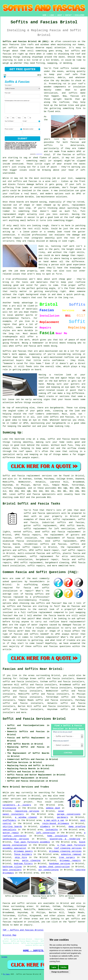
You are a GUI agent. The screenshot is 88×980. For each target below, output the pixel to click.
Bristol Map (9, 935)
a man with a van (54, 820)
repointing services (27, 811)
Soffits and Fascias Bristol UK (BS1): (26, 42)
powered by (36, 154)
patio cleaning (31, 861)
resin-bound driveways (56, 823)
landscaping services (16, 839)
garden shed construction (54, 867)
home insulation (57, 836)
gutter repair (11, 833)
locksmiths (52, 830)
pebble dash (53, 808)
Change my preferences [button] (60, 972)
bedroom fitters (23, 864)
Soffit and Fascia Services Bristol (34, 719)
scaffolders (9, 820)
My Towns (6, 974)
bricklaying (9, 808)
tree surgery (67, 857)
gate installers (12, 870)
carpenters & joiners (17, 805)
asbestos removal (71, 854)
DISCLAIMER (79, 15)
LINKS (52, 15)
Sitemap (4, 957)
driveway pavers (23, 851)
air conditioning (48, 870)
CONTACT (68, 15)
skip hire (21, 857)
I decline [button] (63, 967)
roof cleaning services (68, 848)
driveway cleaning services (65, 851)
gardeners (63, 817)
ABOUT (60, 15)
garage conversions (69, 814)
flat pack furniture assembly (32, 842)
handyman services (60, 864)
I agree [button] (54, 967)
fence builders (23, 854)
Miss (18, 117)
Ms (24, 117)
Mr (7, 117)
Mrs (12, 117)
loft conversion (46, 833)
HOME (45, 15)
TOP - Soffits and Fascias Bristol (23, 930)
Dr (29, 117)
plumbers (45, 827)
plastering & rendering (65, 839)
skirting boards (12, 827)
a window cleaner (26, 817)
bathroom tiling (12, 867)
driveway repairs (70, 861)
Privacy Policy (25, 145)
